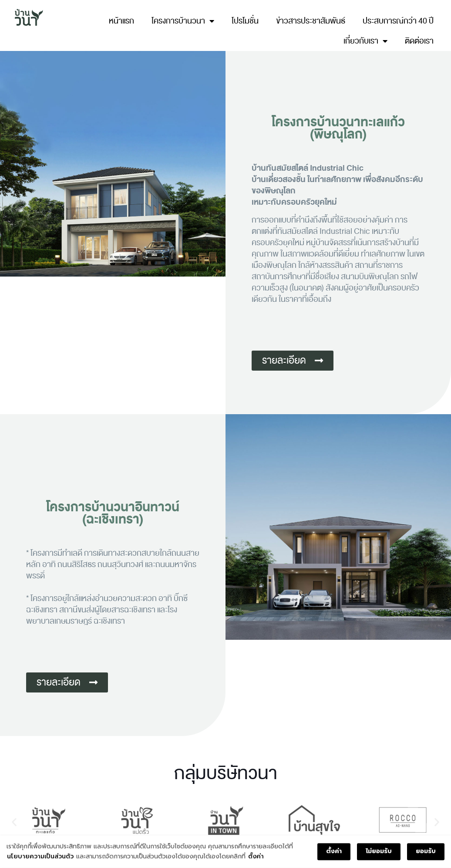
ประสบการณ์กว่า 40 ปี (398, 21)
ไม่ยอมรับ (379, 852)
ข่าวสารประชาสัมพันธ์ (311, 21)
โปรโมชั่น (245, 21)
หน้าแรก (121, 21)
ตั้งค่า (256, 857)
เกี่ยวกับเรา (365, 41)
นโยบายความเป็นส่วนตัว (40, 857)
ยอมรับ (426, 852)
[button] (14, 822)
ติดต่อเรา (419, 41)
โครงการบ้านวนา (183, 21)
